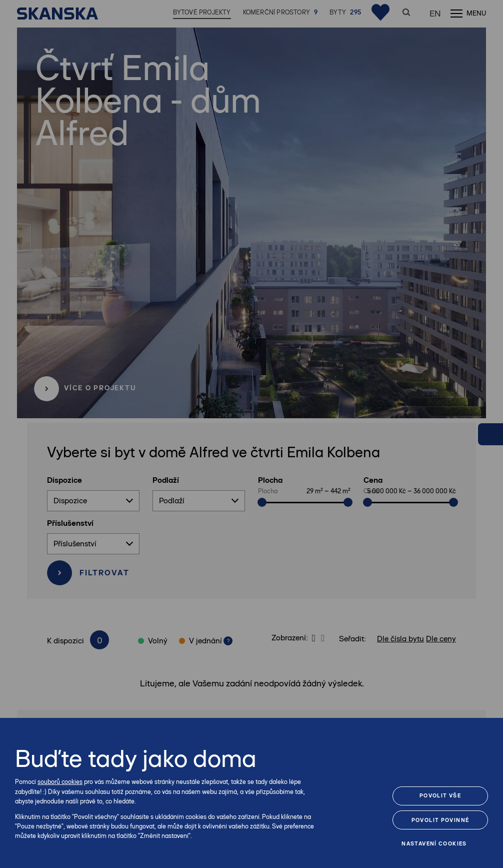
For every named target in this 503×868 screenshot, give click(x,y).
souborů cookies (60, 782)
